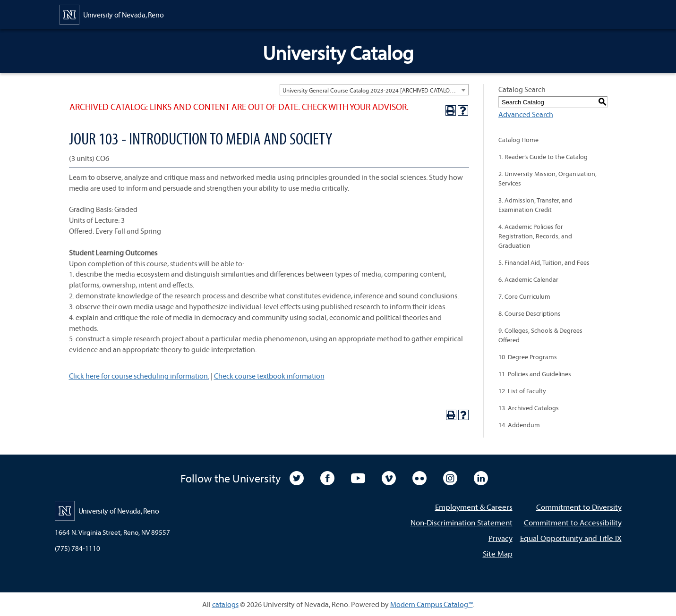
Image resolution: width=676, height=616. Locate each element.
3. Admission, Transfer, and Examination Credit (535, 205)
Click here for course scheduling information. (139, 376)
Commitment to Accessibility (573, 522)
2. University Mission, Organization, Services (548, 178)
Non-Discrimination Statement (462, 522)
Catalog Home (518, 140)
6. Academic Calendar (528, 279)
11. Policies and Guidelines (535, 374)
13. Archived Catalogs (529, 408)
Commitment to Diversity (579, 507)
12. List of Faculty (522, 391)
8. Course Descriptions (530, 313)
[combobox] (374, 90)
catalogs (225, 604)
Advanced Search (526, 114)
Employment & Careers (474, 507)
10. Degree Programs (528, 357)
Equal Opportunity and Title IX (571, 538)
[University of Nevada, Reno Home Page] (112, 14)
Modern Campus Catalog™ (432, 604)
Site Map (498, 553)
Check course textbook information (269, 376)
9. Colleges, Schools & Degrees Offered (540, 335)
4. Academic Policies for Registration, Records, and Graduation (535, 236)
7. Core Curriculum (524, 296)
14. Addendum (519, 425)
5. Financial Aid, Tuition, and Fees (544, 262)
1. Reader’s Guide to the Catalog (543, 157)
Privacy (501, 538)
